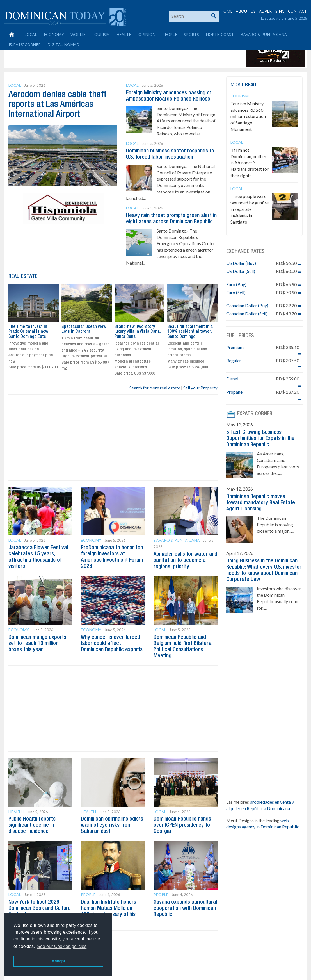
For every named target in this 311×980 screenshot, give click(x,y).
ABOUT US (246, 11)
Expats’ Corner (25, 45)
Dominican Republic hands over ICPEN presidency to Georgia (182, 825)
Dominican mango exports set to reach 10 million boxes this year (37, 644)
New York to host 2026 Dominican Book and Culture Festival (40, 908)
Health (124, 34)
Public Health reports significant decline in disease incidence (32, 825)
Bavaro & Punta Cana (264, 34)
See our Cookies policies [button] (62, 946)
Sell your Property (200, 388)
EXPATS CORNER (255, 414)
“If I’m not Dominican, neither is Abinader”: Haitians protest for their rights (250, 163)
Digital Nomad (63, 45)
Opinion (147, 34)
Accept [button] (58, 961)
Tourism (101, 34)
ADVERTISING (272, 11)
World (78, 34)
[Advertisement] (108, 54)
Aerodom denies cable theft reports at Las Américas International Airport (58, 105)
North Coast (220, 34)
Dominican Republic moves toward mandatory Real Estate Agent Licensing (261, 503)
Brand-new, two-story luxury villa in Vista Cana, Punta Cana (138, 332)
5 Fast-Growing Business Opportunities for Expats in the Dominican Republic (260, 439)
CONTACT (297, 11)
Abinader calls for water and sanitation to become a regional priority (185, 560)
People (170, 34)
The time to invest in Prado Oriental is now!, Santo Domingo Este (29, 332)
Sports (191, 34)
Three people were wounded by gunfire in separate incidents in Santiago (250, 209)
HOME (227, 11)
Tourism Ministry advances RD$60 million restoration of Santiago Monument (248, 116)
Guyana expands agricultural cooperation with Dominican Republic (185, 908)
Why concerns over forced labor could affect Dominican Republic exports (112, 644)
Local (31, 34)
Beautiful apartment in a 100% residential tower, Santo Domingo (190, 332)
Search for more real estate (155, 388)
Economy (54, 34)
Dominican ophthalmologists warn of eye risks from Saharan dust (112, 825)
